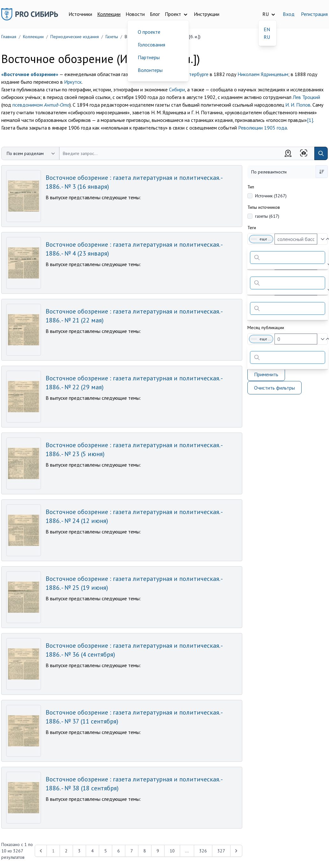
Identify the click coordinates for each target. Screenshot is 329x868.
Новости (135, 14)
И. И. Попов (298, 105)
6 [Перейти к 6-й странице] (119, 851)
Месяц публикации (266, 328)
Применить (266, 374)
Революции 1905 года (263, 128)
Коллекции (109, 14)
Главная (9, 37)
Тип (251, 187)
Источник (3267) (271, 196)
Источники (80, 14)
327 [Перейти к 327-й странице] (221, 851)
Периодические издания (75, 37)
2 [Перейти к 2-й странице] (66, 851)
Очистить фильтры (274, 388)
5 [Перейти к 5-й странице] (106, 851)
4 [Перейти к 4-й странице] (92, 851)
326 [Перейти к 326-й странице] (203, 851)
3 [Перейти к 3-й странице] (79, 851)
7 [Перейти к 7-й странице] (132, 851)
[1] (310, 120)
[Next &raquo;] (236, 851)
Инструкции (207, 14)
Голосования (151, 45)
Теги (252, 228)
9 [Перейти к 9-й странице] (158, 851)
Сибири (177, 89)
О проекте (149, 32)
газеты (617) (267, 216)
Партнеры (149, 57)
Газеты (112, 37)
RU (267, 37)
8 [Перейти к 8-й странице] (145, 851)
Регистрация (314, 14)
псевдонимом (41, 105)
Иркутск (73, 82)
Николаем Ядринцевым (263, 74)
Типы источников (264, 207)
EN (267, 29)
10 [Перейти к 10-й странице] (172, 851)
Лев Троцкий (306, 97)
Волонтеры (150, 70)
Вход (289, 14)
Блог (155, 14)
